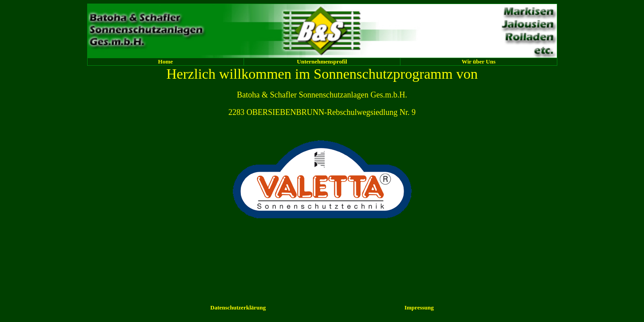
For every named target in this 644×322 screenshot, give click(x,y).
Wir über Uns (479, 61)
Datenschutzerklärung (238, 307)
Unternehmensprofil (322, 61)
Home (166, 61)
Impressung (419, 307)
